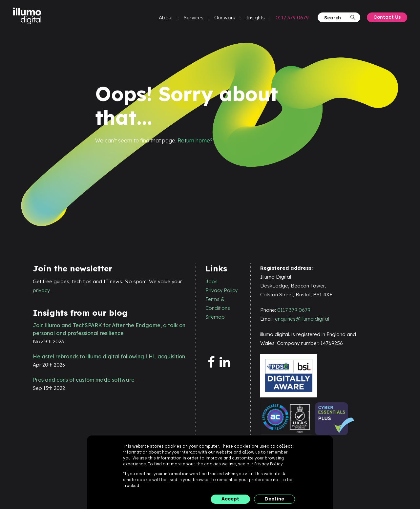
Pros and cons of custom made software (84, 380)
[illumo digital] (29, 17)
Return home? (195, 140)
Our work (224, 18)
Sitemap (215, 317)
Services (193, 18)
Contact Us (387, 18)
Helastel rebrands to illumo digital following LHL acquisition (109, 356)
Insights (255, 18)
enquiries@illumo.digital (302, 319)
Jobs (211, 281)
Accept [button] (230, 499)
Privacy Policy (221, 290)
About (166, 18)
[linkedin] (227, 363)
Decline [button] (274, 499)
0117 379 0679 (292, 18)
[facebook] (212, 363)
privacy (41, 290)
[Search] (336, 18)
